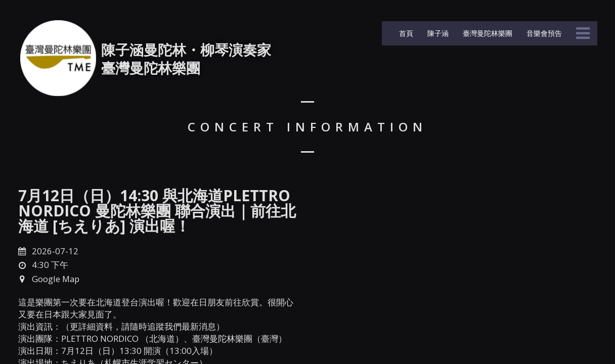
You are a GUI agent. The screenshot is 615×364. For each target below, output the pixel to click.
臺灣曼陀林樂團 (487, 33)
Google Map (56, 279)
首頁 (405, 33)
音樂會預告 (543, 33)
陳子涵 (437, 33)
